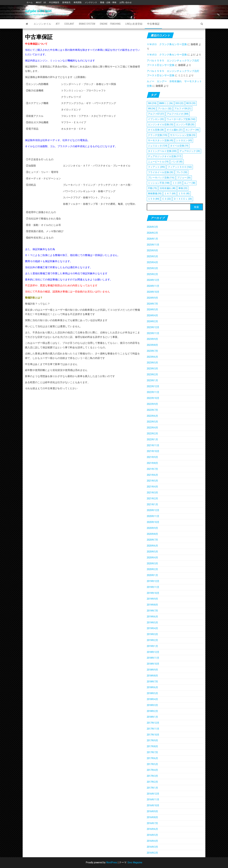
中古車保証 (153, 24)
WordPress (112, 862)
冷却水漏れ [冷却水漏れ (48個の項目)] (168, 188)
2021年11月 (153, 445)
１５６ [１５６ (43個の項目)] (184, 194)
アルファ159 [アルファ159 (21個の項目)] (183, 109)
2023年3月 (152, 369)
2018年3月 (152, 705)
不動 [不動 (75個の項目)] (152, 188)
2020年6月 (152, 546)
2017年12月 (153, 723)
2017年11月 (153, 729)
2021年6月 (152, 475)
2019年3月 (152, 634)
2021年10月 (153, 451)
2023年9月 (152, 339)
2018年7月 (152, 682)
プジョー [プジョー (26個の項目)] (184, 178)
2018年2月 (152, 711)
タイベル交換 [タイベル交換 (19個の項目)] (179, 146)
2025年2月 (152, 274)
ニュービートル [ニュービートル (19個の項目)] (158, 162)
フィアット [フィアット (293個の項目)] (156, 167)
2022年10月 (153, 398)
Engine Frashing (110, 24)
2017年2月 (152, 782)
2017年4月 (152, 770)
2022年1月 (152, 439)
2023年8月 (152, 345)
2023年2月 (152, 374)
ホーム (30, 2)
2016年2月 (152, 853)
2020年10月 (153, 522)
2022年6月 (152, 416)
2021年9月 (152, 457)
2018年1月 (152, 717)
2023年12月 (153, 327)
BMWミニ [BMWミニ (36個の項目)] (166, 103)
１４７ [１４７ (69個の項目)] (170, 194)
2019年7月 (152, 611)
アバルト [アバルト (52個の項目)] (165, 109)
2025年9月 (152, 250)
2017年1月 (152, 788)
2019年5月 (152, 623)
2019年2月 (152, 640)
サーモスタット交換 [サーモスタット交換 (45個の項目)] (161, 140)
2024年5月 (152, 310)
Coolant (69, 24)
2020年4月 (152, 558)
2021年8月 (152, 463)
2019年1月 (152, 646)
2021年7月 (152, 469)
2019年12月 (153, 581)
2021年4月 (152, 487)
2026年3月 (152, 227)
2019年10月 (153, 593)
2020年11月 (153, 516)
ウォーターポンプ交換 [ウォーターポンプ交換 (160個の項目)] (181, 119)
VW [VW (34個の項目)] (151, 109)
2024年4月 (152, 315)
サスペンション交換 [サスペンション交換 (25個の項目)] (183, 135)
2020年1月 (152, 575)
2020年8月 (152, 534)
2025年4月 (152, 262)
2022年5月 (152, 422)
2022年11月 (153, 392)
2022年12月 (153, 386)
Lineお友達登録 (134, 24)
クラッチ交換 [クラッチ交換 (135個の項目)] (158, 135)
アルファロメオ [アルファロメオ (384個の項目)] (178, 114)
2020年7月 (152, 540)
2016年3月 (152, 847)
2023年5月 (152, 363)
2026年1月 (152, 239)
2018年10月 (153, 664)
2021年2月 (152, 499)
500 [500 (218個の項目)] (152, 103)
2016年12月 (153, 794)
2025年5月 (152, 256)
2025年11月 (153, 245)
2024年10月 (153, 292)
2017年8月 (152, 746)
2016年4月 (152, 841)
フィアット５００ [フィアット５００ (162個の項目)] (180, 167)
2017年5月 (152, 764)
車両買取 (78, 2)
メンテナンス (91, 2)
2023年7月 (152, 351)
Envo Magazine (135, 862)
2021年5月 (152, 481)
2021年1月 (152, 504)
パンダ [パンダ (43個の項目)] (177, 162)
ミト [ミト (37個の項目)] (177, 183)
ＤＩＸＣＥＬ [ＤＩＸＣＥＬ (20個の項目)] (183, 199)
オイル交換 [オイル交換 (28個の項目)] (156, 130)
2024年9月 (152, 298)
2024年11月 (153, 286)
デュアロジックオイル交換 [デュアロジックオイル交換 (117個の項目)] (165, 156)
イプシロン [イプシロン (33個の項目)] (156, 119)
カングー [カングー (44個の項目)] (192, 130)
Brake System (87, 24)
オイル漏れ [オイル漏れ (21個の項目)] (175, 130)
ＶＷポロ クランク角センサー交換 (167, 44)
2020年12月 (153, 510)
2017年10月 (153, 735)
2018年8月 (152, 676)
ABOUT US (41, 2)
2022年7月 (152, 410)
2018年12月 (153, 652)
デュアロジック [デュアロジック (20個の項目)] (190, 151)
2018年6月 (152, 687)
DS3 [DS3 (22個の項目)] (180, 103)
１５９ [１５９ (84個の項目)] (154, 199)
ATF (58, 24)
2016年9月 (152, 811)
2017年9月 (152, 740)
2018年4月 (152, 699)
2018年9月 (152, 670)
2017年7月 (152, 752)
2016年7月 (152, 823)
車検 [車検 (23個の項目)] (183, 188)
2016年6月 (152, 829)
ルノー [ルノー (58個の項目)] (190, 183)
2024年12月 (153, 280)
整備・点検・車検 (108, 2)
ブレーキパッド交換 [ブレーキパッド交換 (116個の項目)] (161, 178)
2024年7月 (152, 304)
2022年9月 (152, 404)
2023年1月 (152, 380)
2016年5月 (152, 835)
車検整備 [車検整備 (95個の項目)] (155, 194)
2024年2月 (152, 321)
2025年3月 (152, 268)
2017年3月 (152, 776)
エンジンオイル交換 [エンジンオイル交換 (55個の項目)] (161, 124)
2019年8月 (152, 605)
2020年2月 (152, 569)
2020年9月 (152, 528)
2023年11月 (153, 333)
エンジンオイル (42, 24)
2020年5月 (152, 552)
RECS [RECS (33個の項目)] (191, 103)
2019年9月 (152, 599)
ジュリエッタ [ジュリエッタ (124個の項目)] (158, 146)
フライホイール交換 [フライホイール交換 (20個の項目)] (161, 172)
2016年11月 (153, 800)
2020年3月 (152, 563)
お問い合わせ (126, 2)
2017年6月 (152, 758)
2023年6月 (152, 357)
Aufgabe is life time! (38, 11)
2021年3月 (152, 493)
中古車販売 (54, 2)
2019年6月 (152, 617)
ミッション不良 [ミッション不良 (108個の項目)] (159, 183)
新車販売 (66, 2)
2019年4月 (152, 628)
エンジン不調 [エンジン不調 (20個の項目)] (185, 124)
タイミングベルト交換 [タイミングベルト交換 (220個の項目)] (162, 151)
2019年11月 (153, 587)
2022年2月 (152, 434)
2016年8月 (152, 817)
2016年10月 (153, 805)
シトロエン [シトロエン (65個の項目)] (184, 140)
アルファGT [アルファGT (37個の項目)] (156, 114)
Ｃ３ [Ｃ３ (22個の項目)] (166, 199)
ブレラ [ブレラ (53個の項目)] (182, 172)
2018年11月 (153, 658)
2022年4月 (152, 428)
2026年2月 (152, 233)
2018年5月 (152, 693)
